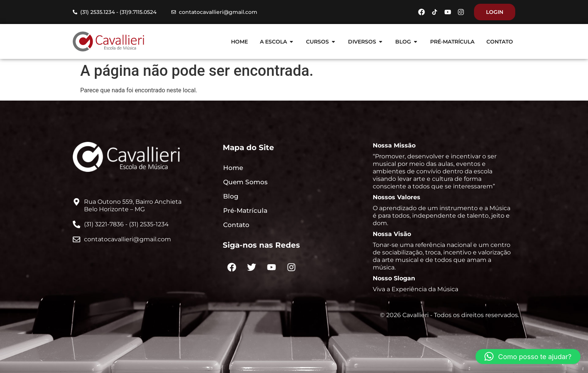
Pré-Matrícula (245, 211)
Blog (231, 196)
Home (233, 168)
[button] (528, 356)
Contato (236, 225)
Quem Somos (245, 182)
